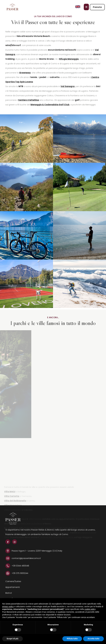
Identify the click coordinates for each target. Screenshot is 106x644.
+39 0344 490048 (20, 566)
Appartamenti (13, 587)
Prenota (97, 7)
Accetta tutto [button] (93, 639)
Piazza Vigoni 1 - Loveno (24, 551)
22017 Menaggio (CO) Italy (49, 551)
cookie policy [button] (90, 609)
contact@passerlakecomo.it (26, 558)
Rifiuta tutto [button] (72, 639)
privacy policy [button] (8, 607)
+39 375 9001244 (20, 573)
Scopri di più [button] (12, 639)
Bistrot (9, 593)
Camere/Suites (13, 581)
